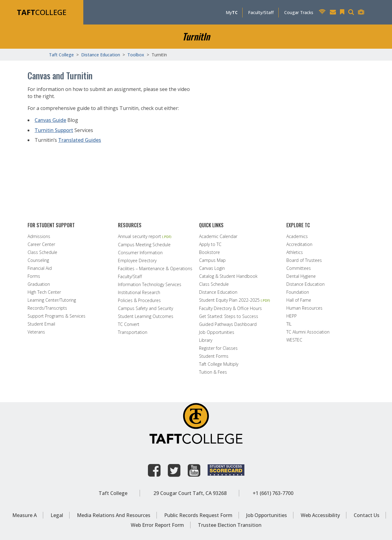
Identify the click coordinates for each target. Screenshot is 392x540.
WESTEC (294, 340)
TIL (289, 324)
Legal (57, 515)
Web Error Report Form (157, 525)
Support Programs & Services (57, 316)
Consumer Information (140, 253)
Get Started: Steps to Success (229, 316)
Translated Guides (80, 140)
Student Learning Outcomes (146, 316)
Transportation (133, 332)
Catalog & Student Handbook (228, 276)
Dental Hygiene (301, 276)
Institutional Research (139, 293)
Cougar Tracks (299, 12)
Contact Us (367, 515)
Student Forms (214, 356)
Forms (34, 276)
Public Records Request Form (198, 515)
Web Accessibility (320, 515)
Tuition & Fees (213, 372)
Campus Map (212, 260)
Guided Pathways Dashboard (228, 324)
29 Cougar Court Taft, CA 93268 (190, 493)
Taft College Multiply (219, 364)
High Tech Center (44, 292)
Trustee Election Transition (230, 525)
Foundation (298, 292)
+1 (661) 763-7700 (273, 493)
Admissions (39, 236)
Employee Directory (137, 261)
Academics (297, 236)
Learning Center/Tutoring (52, 300)
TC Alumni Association (308, 332)
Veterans (36, 332)
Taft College (113, 493)
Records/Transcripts (47, 308)
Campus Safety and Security (145, 308)
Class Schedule (42, 252)
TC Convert (129, 324)
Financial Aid (40, 268)
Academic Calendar (218, 236)
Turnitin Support (54, 130)
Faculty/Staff (261, 12)
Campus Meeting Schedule (144, 245)
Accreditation (299, 244)
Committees (299, 268)
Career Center (41, 244)
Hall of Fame (299, 300)
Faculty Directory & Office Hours (230, 308)
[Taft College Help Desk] (363, 13)
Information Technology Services (150, 285)
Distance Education (218, 292)
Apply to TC (210, 244)
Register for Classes (218, 348)
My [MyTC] (232, 12)
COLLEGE (42, 12)
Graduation (39, 284)
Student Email (41, 324)
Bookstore (209, 252)
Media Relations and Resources (114, 515)
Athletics (295, 252)
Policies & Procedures (139, 300)
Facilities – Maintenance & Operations (155, 269)
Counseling (38, 260)
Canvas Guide (50, 120)
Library (206, 340)
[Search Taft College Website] (353, 13)
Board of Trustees (304, 260)
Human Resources (304, 308)
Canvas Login (212, 268)
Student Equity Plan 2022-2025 (229, 300)
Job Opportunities (217, 332)
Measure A (24, 515)
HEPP (292, 316)
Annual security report (139, 237)
